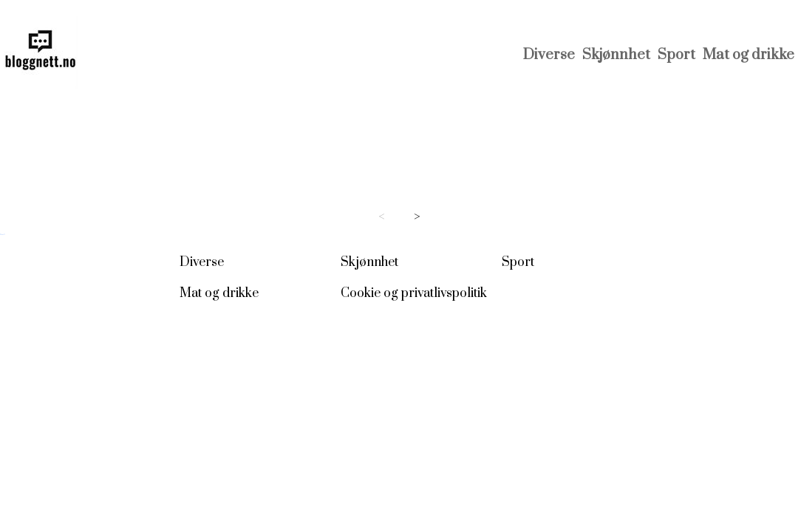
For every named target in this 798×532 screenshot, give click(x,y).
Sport (676, 55)
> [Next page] (417, 217)
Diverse (549, 55)
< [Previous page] (382, 217)
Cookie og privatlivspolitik (414, 293)
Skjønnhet (616, 55)
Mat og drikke (748, 55)
